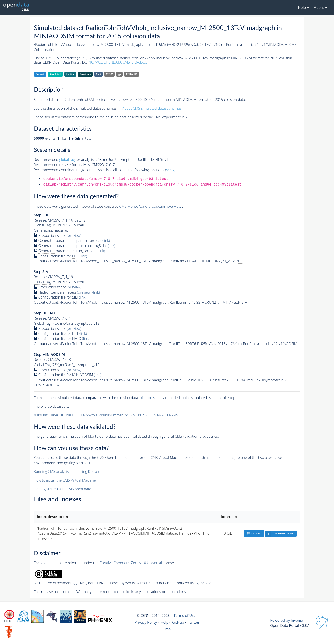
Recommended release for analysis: (62, 165)
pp (119, 74)
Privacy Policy (146, 622)
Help (165, 622)
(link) (106, 241)
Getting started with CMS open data (63, 489)
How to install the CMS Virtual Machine (65, 480)
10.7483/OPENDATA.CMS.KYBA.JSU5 (118, 62)
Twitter (194, 622)
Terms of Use (185, 616)
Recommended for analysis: (64, 160)
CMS (98, 74)
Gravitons (85, 74)
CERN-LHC (132, 74)
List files (254, 533)
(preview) (74, 235)
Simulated (55, 74)
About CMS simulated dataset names (152, 108)
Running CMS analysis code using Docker (67, 471)
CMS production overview (150, 206)
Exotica (70, 74)
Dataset (40, 74)
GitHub (178, 622)
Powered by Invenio (287, 620)
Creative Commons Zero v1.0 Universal (131, 563)
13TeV (109, 74)
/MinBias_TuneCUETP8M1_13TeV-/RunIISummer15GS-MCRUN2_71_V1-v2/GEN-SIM (106, 415)
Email (168, 629)
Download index (279, 534)
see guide (174, 170)
